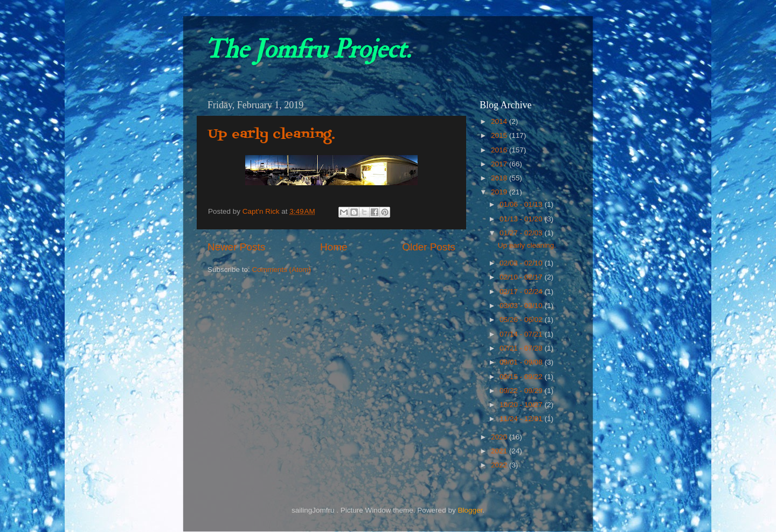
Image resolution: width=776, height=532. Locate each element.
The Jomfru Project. (308, 50)
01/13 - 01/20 (522, 219)
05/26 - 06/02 (522, 320)
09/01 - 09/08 (522, 362)
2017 (500, 164)
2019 (500, 192)
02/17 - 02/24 (522, 292)
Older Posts (429, 247)
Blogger (470, 510)
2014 (500, 121)
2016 (500, 150)
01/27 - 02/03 (522, 233)
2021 (500, 451)
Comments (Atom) (282, 269)
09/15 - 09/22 (522, 377)
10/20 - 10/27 (522, 405)
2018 (500, 178)
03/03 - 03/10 (522, 306)
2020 (500, 437)
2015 (500, 135)
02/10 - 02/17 (522, 277)
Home (334, 247)
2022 (500, 465)
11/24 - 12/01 (522, 419)
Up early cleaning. (272, 134)
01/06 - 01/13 (522, 204)
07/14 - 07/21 (522, 334)
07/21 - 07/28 (522, 348)
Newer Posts (236, 247)
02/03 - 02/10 (522, 263)
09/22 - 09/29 (522, 391)
